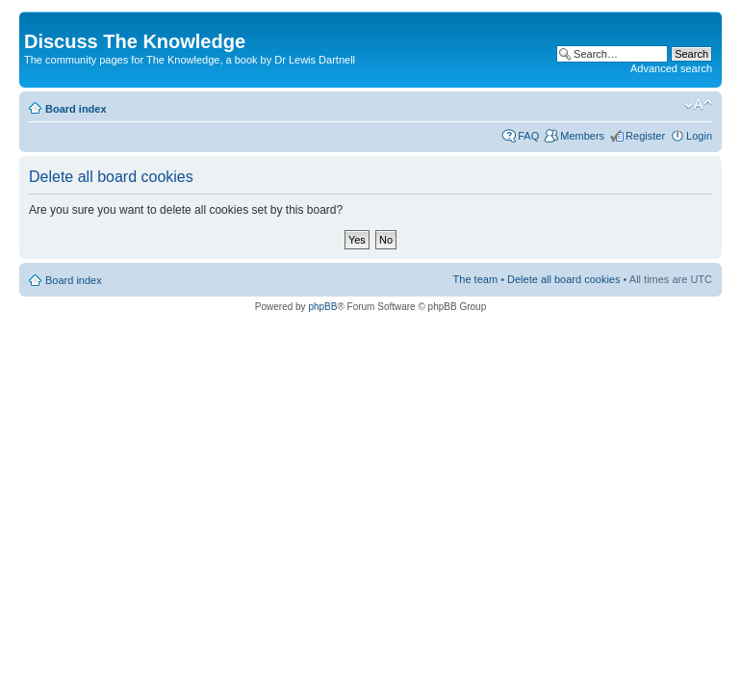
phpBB (322, 307)
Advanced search (671, 68)
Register (645, 136)
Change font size (698, 105)
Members (582, 136)
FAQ (528, 136)
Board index (76, 109)
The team (475, 279)
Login (699, 136)
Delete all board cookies (563, 279)
